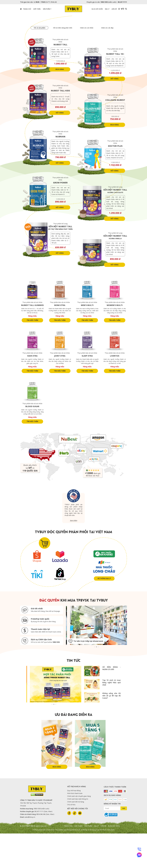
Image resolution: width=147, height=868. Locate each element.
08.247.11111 (122, 2)
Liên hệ (103, 860)
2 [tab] (96, 681)
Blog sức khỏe (114, 860)
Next (125, 660)
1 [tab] (95, 681)
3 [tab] (98, 681)
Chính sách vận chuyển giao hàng (79, 831)
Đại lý (96, 860)
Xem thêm (74, 555)
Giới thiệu (78, 860)
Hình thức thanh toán (75, 828)
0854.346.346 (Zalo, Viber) (45, 849)
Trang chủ (26, 9)
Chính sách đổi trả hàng (76, 836)
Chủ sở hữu (71, 839)
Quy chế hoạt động (74, 825)
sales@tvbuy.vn (30, 852)
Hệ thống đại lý (104, 613)
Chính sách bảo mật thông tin (78, 833)
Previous (68, 660)
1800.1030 (104, 2)
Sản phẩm (47, 9)
